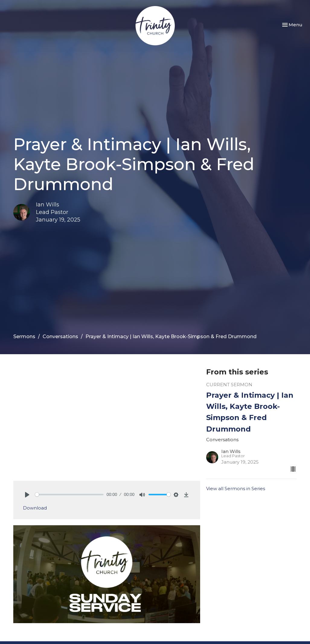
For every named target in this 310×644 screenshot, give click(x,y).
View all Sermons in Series (236, 489)
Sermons (24, 337)
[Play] (27, 495)
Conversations (60, 337)
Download (35, 508)
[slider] (69, 495)
